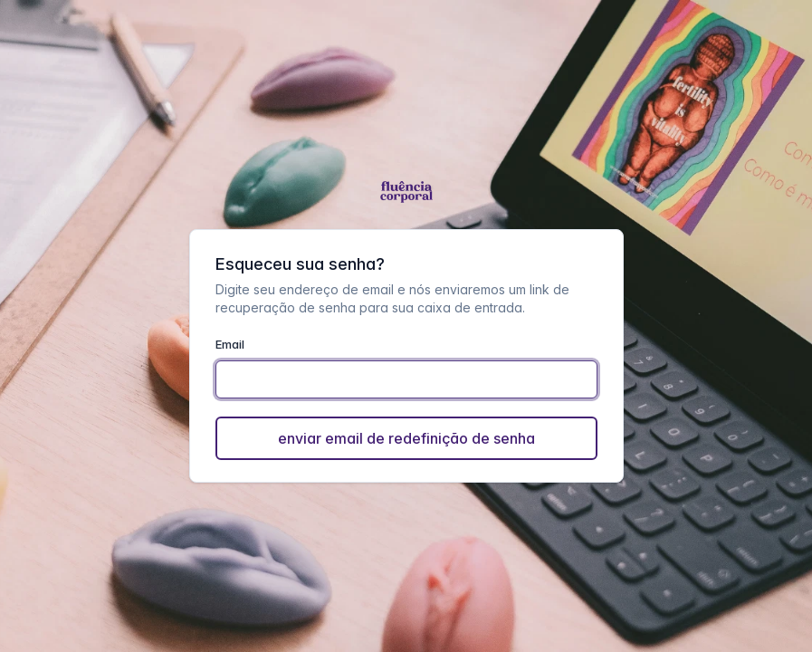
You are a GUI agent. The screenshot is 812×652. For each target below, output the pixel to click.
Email (230, 344)
